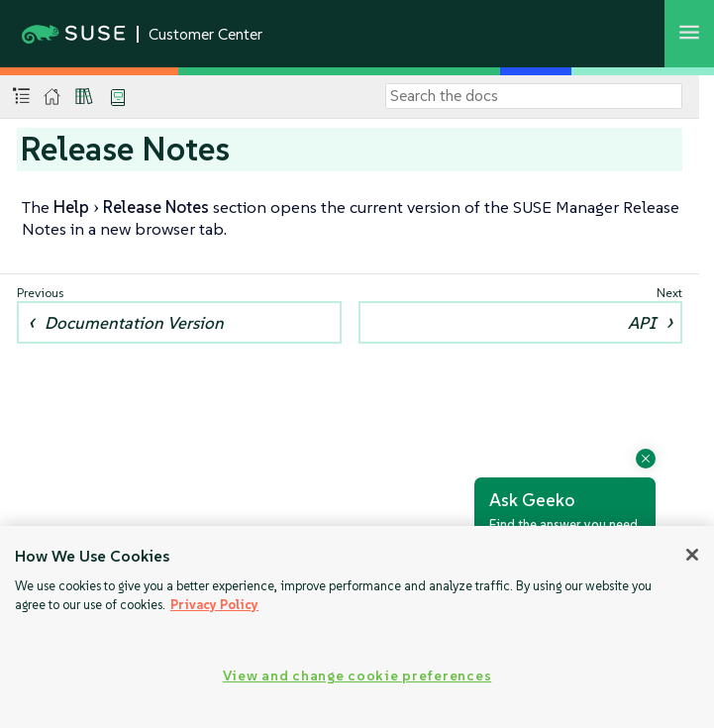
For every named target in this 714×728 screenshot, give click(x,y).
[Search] (534, 96)
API (642, 323)
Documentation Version (134, 323)
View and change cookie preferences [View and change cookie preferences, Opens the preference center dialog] (357, 676)
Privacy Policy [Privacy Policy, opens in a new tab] (214, 605)
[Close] (692, 555)
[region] (357, 627)
